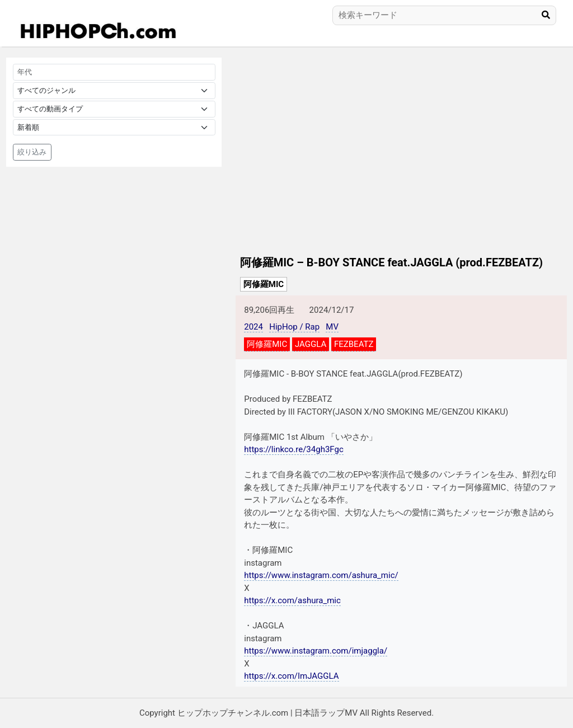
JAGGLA (311, 344)
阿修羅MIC (264, 284)
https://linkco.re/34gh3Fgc (293, 449)
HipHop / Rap (294, 327)
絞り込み (32, 152)
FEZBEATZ (354, 344)
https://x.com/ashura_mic (292, 600)
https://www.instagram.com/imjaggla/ (316, 651)
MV (332, 327)
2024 (253, 327)
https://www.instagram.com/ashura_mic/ (321, 575)
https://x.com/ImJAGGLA (291, 676)
